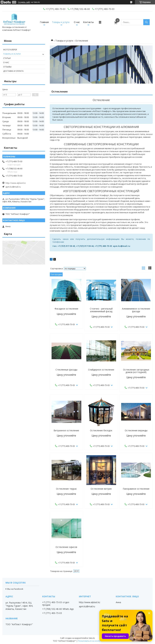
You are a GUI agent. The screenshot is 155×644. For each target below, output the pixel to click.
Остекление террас (66, 489)
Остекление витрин (101, 489)
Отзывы (7, 67)
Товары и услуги (61, 22)
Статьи (7, 58)
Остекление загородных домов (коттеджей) (136, 371)
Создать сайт (24, 2)
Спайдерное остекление (101, 370)
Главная (44, 22)
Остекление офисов (66, 547)
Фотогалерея (10, 50)
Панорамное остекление (136, 489)
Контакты (88, 22)
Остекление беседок (101, 430)
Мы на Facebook (15, 589)
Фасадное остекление (66, 309)
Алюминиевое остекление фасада (136, 310)
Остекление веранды (136, 430)
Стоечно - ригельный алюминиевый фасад (101, 310)
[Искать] (146, 22)
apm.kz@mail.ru (13, 187)
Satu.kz (92, 638)
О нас (77, 22)
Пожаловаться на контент (90, 641)
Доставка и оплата (13, 71)
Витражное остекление (66, 430)
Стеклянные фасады (66, 370)
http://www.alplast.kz (16, 183)
